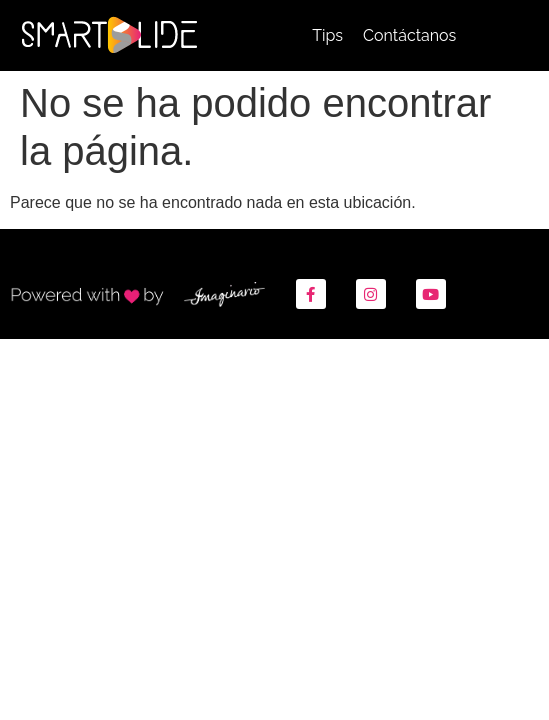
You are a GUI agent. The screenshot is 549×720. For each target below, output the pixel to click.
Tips (327, 35)
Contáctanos (409, 35)
